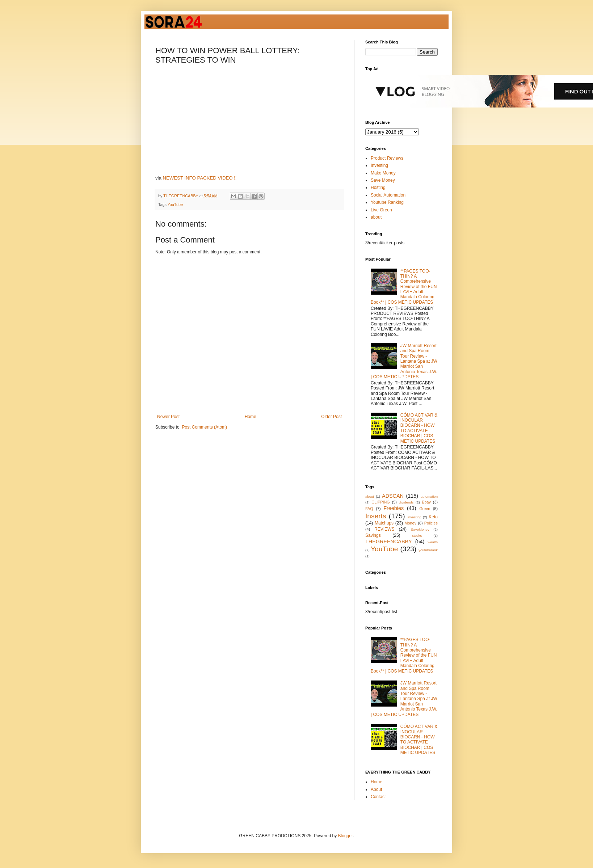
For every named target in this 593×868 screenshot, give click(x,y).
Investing (379, 165)
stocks (417, 536)
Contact (378, 797)
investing (415, 517)
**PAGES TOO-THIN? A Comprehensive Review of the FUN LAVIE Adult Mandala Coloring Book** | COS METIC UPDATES (404, 287)
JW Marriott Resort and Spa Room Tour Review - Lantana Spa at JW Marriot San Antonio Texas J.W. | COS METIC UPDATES (404, 361)
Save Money (383, 180)
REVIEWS (384, 529)
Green (425, 509)
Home (251, 417)
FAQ (369, 509)
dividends (406, 502)
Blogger (346, 836)
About (376, 789)
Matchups (384, 523)
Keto (433, 517)
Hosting (378, 187)
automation (429, 496)
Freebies (394, 508)
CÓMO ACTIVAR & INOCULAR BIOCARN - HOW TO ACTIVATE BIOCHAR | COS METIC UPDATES (419, 428)
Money (411, 523)
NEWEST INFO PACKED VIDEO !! (200, 178)
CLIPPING (380, 502)
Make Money (383, 173)
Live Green (381, 210)
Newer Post (168, 417)
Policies (431, 523)
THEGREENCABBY (389, 542)
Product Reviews (387, 158)
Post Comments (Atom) (204, 427)
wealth (433, 542)
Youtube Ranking (387, 202)
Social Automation (388, 195)
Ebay (426, 502)
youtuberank (428, 550)
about (376, 217)
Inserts (376, 516)
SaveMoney (420, 529)
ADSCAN (393, 496)
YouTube (175, 205)
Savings (373, 535)
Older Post (331, 417)
